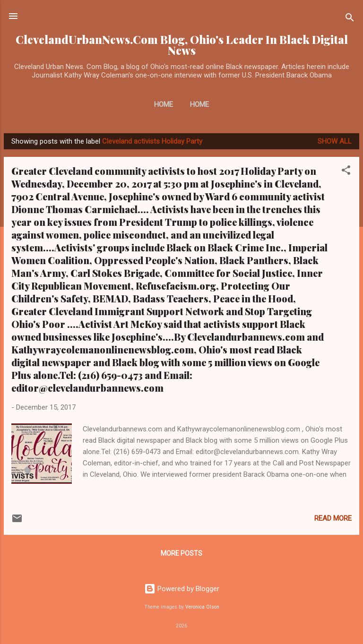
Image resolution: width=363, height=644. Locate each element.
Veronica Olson (202, 607)
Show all (335, 141)
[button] (346, 172)
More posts (181, 553)
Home (164, 104)
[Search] (350, 19)
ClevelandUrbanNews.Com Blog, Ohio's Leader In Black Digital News (182, 45)
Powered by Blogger (182, 589)
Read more (333, 518)
